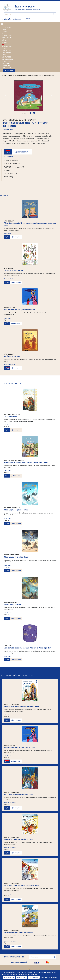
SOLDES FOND (6, 61)
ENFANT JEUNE (7, 36)
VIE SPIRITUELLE (7, 65)
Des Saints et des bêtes (12, 356)
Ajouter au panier (21, 152)
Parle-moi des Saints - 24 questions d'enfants (42, 75)
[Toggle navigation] (3, 24)
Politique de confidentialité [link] (49, 977)
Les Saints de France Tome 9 (14, 271)
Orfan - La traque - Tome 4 (13, 605)
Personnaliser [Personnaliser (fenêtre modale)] (34, 977)
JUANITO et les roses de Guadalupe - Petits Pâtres (22, 707)
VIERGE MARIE (6, 68)
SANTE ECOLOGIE (7, 59)
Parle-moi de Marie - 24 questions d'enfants (19, 310)
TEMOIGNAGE (6, 63)
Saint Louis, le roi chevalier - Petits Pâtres (18, 794)
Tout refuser (21, 977)
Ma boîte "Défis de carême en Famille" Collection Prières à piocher (27, 648)
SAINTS (4, 55)
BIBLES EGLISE (6, 27)
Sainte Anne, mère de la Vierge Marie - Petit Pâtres (21, 886)
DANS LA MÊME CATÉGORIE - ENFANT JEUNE (17, 675)
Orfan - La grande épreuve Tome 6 (16, 510)
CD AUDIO (5, 32)
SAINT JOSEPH (6, 53)
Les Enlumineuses (10, 416)
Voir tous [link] (23, 384)
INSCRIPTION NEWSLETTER (14, 957)
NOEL (3, 44)
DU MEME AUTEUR (14, 384)
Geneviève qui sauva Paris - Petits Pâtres (18, 933)
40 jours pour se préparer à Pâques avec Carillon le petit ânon (26, 462)
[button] (6, 96)
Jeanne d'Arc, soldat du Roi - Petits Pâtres (18, 839)
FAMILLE (4, 40)
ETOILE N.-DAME (7, 38)
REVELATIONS (6, 51)
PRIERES (4, 48)
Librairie (4, 75)
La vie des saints (23, 75)
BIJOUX (4, 29)
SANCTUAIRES (6, 57)
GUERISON (5, 42)
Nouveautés (9, 70)
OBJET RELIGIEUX (7, 46)
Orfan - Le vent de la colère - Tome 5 (16, 557)
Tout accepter (9, 977)
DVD (3, 34)
